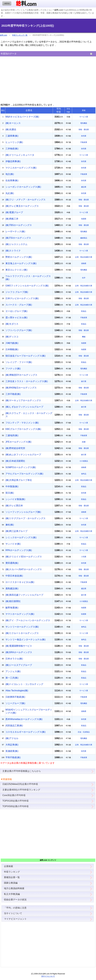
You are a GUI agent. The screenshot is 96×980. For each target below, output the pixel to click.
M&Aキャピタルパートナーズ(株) (22, 117)
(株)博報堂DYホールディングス (21, 375)
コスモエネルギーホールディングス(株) (26, 732)
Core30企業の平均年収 (14, 795)
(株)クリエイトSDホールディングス (24, 557)
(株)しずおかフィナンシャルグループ (24, 407)
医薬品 (84, 311)
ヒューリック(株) (14, 142)
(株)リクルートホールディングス (22, 633)
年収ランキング (12, 872)
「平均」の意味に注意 (15, 908)
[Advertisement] (48, 80)
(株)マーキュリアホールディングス (23, 400)
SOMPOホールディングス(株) (21, 467)
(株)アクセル (12, 738)
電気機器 (84, 123)
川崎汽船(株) (12, 343)
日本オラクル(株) (14, 659)
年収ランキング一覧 (20, 35)
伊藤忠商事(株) (13, 161)
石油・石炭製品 (84, 732)
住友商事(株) (12, 180)
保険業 (84, 263)
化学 (84, 278)
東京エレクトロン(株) (16, 270)
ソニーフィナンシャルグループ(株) (23, 512)
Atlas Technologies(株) (17, 691)
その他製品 (84, 461)
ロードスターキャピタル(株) (20, 582)
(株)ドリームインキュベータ (20, 155)
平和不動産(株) (13, 757)
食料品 (84, 474)
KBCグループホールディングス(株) (23, 429)
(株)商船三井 (12, 219)
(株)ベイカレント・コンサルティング (24, 684)
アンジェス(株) (13, 671)
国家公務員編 (11, 883)
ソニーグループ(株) (15, 703)
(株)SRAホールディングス (19, 652)
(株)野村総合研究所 (15, 448)
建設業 (84, 187)
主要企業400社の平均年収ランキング (21, 790)
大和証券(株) (12, 745)
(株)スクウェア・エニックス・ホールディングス (29, 415)
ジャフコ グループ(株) (17, 292)
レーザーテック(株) (15, 232)
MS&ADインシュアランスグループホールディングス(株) (29, 711)
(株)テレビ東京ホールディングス (22, 206)
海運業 (84, 219)
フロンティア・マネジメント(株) (22, 423)
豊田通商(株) (12, 563)
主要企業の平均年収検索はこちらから (22, 771)
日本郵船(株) (12, 349)
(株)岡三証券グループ (16, 531)
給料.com (4, 35)
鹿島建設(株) (12, 588)
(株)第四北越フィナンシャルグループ (24, 595)
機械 (84, 337)
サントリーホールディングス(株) (22, 627)
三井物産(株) (12, 149)
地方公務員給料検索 (14, 888)
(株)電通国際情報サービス (19, 646)
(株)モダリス (12, 324)
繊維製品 (84, 238)
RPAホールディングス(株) (19, 550)
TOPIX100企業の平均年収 (16, 801)
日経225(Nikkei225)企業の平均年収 (20, 784)
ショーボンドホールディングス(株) (23, 187)
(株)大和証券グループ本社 (19, 480)
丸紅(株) (10, 193)
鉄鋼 (84, 442)
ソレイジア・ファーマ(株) (19, 362)
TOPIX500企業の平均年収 (16, 806)
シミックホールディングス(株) (21, 537)
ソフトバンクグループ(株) (19, 330)
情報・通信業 (84, 130)
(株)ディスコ (12, 337)
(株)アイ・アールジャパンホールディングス (28, 620)
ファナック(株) (13, 369)
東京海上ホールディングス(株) (21, 263)
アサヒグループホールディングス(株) (24, 474)
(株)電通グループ (14, 212)
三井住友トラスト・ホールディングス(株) (27, 381)
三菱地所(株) (12, 435)
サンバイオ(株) (13, 544)
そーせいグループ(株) (16, 311)
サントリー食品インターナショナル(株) (26, 640)
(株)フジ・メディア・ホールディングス (26, 200)
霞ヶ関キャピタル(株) (16, 318)
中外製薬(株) (12, 486)
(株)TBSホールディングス (19, 225)
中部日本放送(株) (14, 576)
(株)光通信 (11, 129)
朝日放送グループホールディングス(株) (26, 356)
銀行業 (84, 381)
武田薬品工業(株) (14, 726)
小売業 (84, 557)
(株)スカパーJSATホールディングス (24, 569)
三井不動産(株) (13, 394)
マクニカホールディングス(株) (21, 168)
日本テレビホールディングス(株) (22, 298)
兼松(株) (10, 525)
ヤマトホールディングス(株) (20, 614)
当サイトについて (13, 913)
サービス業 (84, 117)
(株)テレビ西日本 (14, 506)
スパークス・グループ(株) (19, 305)
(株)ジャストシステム (16, 244)
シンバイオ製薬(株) (15, 499)
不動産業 (84, 142)
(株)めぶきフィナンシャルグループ (23, 455)
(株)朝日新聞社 (13, 601)
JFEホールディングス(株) (18, 442)
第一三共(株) (12, 678)
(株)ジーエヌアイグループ (19, 665)
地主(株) (10, 174)
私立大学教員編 (12, 894)
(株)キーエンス (13, 123)
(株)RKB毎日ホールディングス (21, 388)
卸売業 (84, 136)
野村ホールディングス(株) (19, 257)
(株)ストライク (13, 251)
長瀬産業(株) (12, 751)
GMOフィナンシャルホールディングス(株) (27, 286)
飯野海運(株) (12, 608)
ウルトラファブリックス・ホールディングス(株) (28, 278)
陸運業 (84, 614)
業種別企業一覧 (12, 877)
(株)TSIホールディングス (18, 238)
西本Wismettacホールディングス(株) (24, 719)
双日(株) (10, 493)
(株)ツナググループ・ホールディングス (26, 518)
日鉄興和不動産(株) (15, 697)
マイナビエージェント (15, 919)
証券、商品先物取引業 (84, 257)
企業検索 (8, 866)
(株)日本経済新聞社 (15, 461)
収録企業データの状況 (15, 900)
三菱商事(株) (12, 136)
